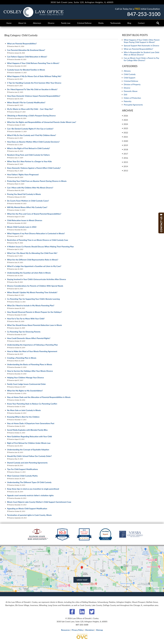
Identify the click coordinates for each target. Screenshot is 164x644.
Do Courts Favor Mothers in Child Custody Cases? (28, 201)
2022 (125, 133)
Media (101, 23)
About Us (22, 23)
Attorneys (37, 23)
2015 (125, 162)
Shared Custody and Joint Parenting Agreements (27, 463)
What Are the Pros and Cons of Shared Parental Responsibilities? (34, 214)
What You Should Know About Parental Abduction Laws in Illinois (35, 325)
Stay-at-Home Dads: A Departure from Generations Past (31, 423)
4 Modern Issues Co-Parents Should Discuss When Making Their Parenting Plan (40, 247)
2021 (125, 137)
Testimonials (115, 23)
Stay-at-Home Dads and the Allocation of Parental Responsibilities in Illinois (39, 397)
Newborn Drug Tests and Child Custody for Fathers (28, 155)
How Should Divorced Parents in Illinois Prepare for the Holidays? (35, 312)
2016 (125, 158)
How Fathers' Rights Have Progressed (23, 174)
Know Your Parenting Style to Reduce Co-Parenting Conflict (32, 404)
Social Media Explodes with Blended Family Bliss (27, 430)
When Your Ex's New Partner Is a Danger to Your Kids (29, 161)
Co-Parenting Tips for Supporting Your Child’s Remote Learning (33, 299)
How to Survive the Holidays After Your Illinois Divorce (30, 371)
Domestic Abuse (131, 91)
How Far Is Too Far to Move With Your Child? (26, 319)
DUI (126, 95)
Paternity (128, 101)
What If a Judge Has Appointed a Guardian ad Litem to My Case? (34, 266)
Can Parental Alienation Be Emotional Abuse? (26, 50)
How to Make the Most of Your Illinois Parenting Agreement (32, 351)
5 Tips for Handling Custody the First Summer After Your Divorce (34, 83)
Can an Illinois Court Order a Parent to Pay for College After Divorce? (141, 59)
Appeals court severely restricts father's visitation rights (30, 495)
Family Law (66, 23)
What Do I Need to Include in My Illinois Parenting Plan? (31, 305)
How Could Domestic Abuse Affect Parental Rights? (29, 338)
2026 (125, 116)
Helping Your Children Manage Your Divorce (25, 378)
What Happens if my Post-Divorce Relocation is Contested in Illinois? (36, 233)
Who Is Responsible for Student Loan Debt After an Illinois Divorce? (142, 53)
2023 (125, 128)
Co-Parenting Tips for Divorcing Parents (24, 332)
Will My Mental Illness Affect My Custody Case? (27, 207)
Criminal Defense (84, 23)
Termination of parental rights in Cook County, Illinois (29, 515)
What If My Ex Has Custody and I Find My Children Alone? (32, 135)
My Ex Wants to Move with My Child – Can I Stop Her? (30, 109)
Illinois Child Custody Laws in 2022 (22, 227)
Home (9, 23)
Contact (141, 23)
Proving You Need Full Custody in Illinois (24, 194)
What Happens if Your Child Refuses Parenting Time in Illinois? (33, 63)
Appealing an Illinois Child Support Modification (27, 508)
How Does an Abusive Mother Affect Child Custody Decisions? (33, 142)
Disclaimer (90, 630)
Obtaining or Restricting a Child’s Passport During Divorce (31, 116)
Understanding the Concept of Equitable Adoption (28, 450)
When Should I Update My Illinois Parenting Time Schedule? (32, 292)
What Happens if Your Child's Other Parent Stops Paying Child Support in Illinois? (142, 41)
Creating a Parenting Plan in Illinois (22, 358)
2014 (125, 166)
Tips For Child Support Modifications (23, 469)
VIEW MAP (82, 580)
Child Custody (130, 74)
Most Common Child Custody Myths (22, 476)
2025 (125, 120)
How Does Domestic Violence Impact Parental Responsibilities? (34, 96)
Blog (129, 23)
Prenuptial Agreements (133, 105)
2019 (125, 145)
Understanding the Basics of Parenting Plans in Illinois (30, 364)
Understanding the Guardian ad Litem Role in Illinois (29, 273)
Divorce (51, 23)
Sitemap (99, 630)
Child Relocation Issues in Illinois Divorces (25, 220)
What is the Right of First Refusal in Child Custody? (29, 148)
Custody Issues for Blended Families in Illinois (26, 70)
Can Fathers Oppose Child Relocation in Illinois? (27, 57)
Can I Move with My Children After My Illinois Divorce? (30, 188)
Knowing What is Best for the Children (23, 417)
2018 (125, 149)
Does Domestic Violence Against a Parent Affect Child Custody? (34, 168)
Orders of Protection (132, 98)
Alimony (127, 71)
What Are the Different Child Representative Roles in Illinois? (33, 260)
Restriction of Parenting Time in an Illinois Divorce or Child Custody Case (38, 240)
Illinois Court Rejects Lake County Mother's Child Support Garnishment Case (39, 502)
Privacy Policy (77, 630)
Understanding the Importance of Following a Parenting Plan (32, 345)
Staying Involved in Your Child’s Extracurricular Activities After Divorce (37, 279)
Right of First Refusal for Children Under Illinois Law (29, 443)
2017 (125, 154)
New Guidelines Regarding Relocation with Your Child (30, 436)
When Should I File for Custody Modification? (26, 102)
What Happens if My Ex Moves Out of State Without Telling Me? (34, 76)
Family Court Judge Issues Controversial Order (27, 384)
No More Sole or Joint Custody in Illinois (24, 410)
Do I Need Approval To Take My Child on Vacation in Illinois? (32, 89)
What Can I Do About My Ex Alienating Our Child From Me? (32, 253)
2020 (125, 141)
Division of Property (132, 84)
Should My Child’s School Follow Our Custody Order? (29, 456)
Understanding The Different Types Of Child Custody (29, 482)
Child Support (130, 78)
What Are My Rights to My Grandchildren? (25, 391)
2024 (125, 124)
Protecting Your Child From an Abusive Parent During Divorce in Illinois (37, 181)
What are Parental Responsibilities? (22, 44)
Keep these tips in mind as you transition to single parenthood (33, 489)
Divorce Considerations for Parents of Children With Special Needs (35, 286)
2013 (125, 171)
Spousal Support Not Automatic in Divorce (142, 46)
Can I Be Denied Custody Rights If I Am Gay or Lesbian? (30, 129)
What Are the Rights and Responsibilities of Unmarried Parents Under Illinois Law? (42, 122)
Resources (65, 630)
